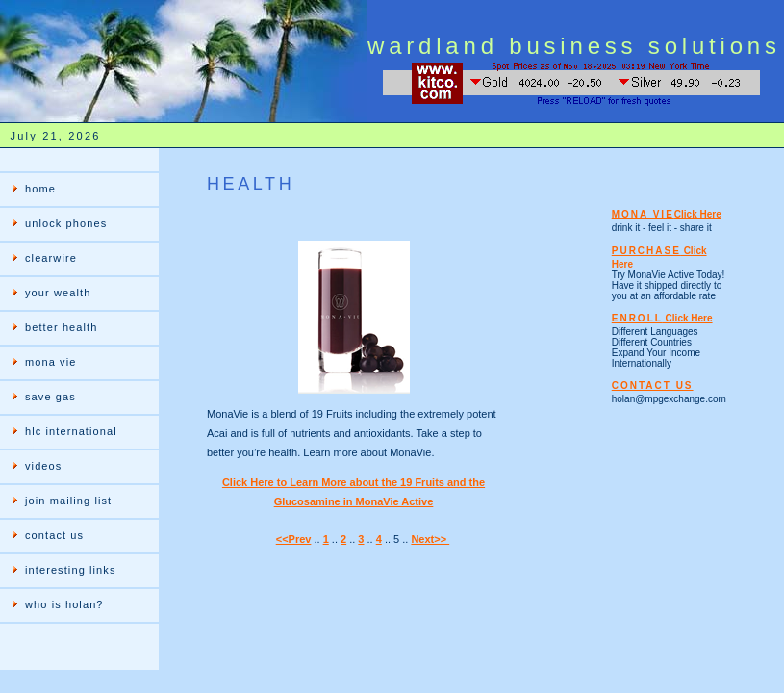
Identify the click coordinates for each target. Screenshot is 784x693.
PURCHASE (646, 251)
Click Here (698, 214)
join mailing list (68, 500)
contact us (54, 535)
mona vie (51, 362)
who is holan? (64, 604)
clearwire (51, 258)
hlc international (71, 431)
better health (61, 327)
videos (43, 466)
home (40, 189)
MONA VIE (643, 214)
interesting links (71, 570)
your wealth (58, 293)
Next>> (430, 539)
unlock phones (66, 223)
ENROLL (637, 318)
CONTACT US (653, 385)
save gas (51, 397)
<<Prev (294, 539)
